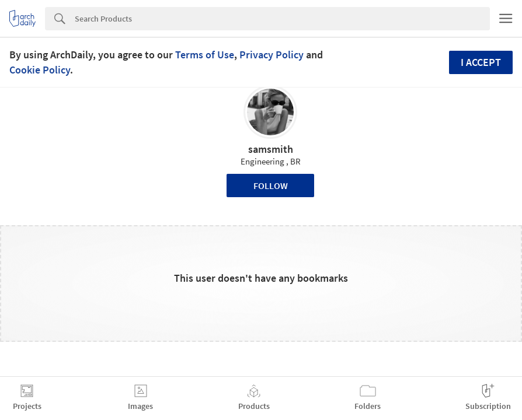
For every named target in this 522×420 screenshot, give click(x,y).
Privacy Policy (272, 55)
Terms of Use (205, 55)
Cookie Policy (40, 70)
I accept (481, 62)
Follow (271, 185)
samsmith (271, 149)
